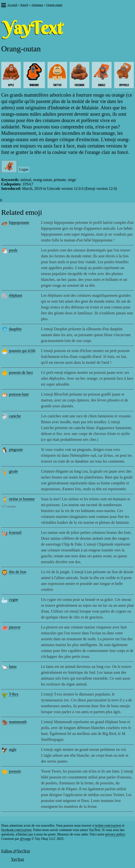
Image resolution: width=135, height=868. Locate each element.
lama (13, 667)
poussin (15, 771)
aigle (13, 749)
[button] (3, 6)
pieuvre (15, 627)
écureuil (15, 532)
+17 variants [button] (9, 506)
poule (13, 250)
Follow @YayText (16, 851)
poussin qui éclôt (22, 351)
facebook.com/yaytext (16, 830)
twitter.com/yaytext (108, 826)
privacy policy (115, 834)
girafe (13, 471)
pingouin (16, 450)
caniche (15, 416)
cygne (13, 600)
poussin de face (21, 372)
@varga (25, 839)
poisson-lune (19, 394)
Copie (24, 169)
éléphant (15, 295)
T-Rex (14, 694)
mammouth (18, 722)
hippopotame (19, 223)
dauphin (15, 329)
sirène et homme (22, 499)
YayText (17, 859)
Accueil (12, 5)
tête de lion (17, 572)
